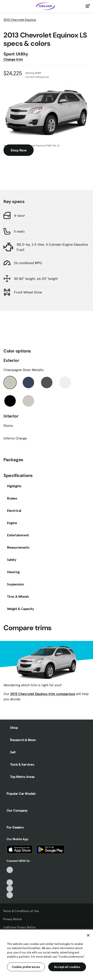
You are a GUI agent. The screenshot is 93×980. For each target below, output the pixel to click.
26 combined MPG (28, 263)
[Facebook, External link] (10, 876)
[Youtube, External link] (10, 883)
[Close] (88, 935)
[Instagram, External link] (10, 889)
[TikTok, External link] (10, 870)
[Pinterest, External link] (10, 895)
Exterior (11, 360)
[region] (46, 954)
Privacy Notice (12, 919)
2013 (20, 20)
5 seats (19, 231)
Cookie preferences (26, 967)
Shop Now (19, 150)
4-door (19, 215)
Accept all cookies (67, 967)
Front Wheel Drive (28, 292)
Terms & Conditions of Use (21, 911)
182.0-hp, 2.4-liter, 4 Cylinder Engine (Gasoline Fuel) (52, 247)
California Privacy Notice (19, 927)
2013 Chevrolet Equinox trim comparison (43, 694)
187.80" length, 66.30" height (36, 279)
